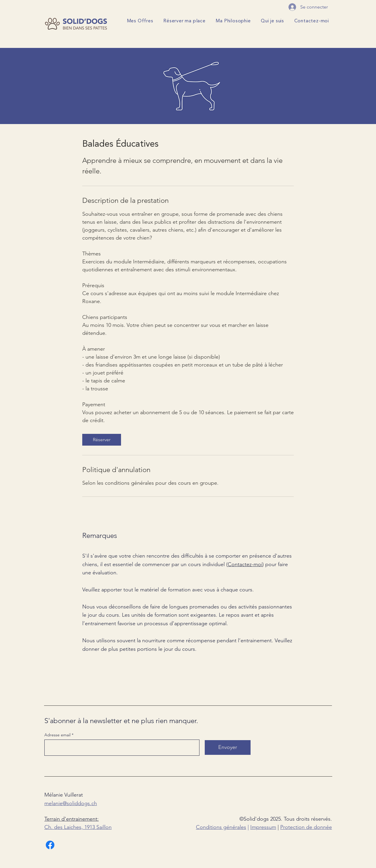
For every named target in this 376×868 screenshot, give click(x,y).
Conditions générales (221, 827)
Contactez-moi (245, 564)
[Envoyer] (228, 747)
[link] (102, 440)
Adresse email (57, 735)
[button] (139, 21)
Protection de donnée (306, 827)
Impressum (263, 827)
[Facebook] (50, 845)
